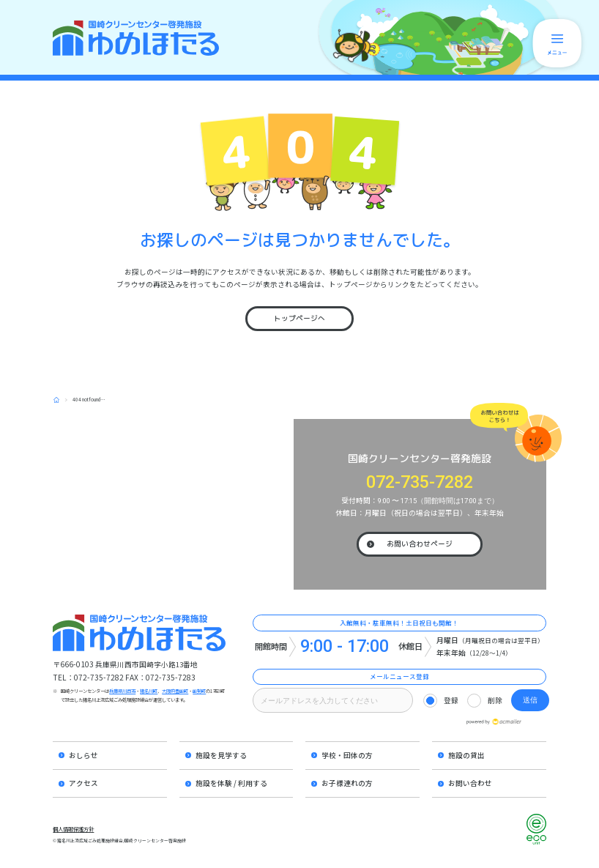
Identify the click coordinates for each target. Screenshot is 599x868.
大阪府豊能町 (175, 691)
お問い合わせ (470, 783)
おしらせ (83, 755)
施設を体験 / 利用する (231, 783)
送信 (530, 700)
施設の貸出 (466, 755)
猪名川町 (149, 691)
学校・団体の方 (347, 755)
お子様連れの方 (347, 783)
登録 (451, 700)
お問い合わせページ (420, 544)
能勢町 (199, 691)
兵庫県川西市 (122, 691)
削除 (495, 700)
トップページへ (299, 318)
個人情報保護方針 (73, 829)
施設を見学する (221, 755)
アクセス (83, 783)
